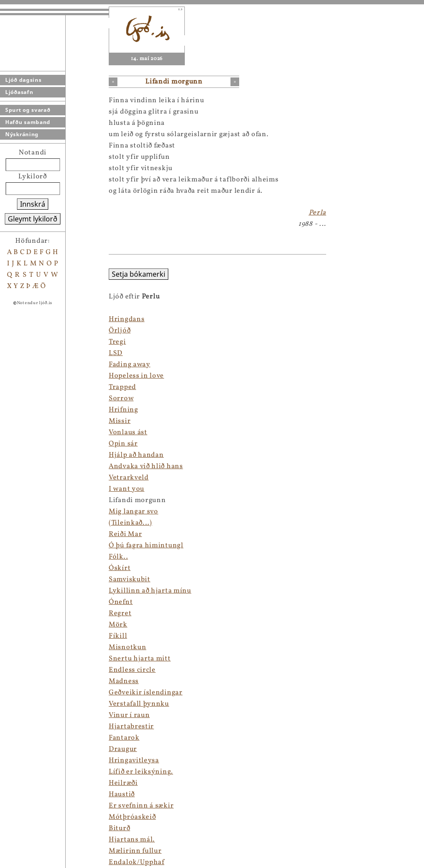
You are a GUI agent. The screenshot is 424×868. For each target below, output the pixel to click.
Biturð (119, 828)
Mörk (118, 625)
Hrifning (124, 410)
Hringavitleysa (134, 761)
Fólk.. (118, 557)
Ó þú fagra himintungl (146, 546)
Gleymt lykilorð (33, 219)
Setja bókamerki (139, 274)
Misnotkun (127, 647)
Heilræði (123, 783)
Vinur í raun (129, 715)
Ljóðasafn (19, 92)
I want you (127, 489)
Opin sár (123, 444)
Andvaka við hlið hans (146, 466)
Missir (120, 421)
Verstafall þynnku (139, 704)
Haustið (122, 794)
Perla (318, 213)
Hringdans (127, 319)
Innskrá (33, 204)
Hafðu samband (28, 122)
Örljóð (120, 331)
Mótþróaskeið (132, 817)
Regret (120, 613)
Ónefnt (121, 602)
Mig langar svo (134, 512)
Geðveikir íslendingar (146, 693)
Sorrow (121, 399)
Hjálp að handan (136, 455)
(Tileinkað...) (130, 523)
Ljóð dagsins (23, 80)
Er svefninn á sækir (141, 806)
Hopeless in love (136, 376)
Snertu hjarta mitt (140, 659)
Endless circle (132, 670)
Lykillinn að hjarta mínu (150, 591)
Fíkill (118, 636)
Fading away (130, 365)
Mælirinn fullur (135, 851)
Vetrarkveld (129, 478)
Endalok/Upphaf (137, 862)
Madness (124, 681)
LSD (116, 353)
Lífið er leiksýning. (141, 772)
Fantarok (124, 738)
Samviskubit (130, 580)
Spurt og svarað (28, 110)
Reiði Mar (125, 534)
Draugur (123, 749)
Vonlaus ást (128, 432)
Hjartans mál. (132, 840)
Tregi (117, 342)
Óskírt (120, 568)
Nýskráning (22, 134)
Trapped (122, 387)
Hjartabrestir (131, 727)
